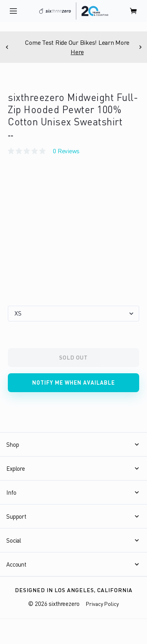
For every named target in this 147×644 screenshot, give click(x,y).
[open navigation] (13, 11)
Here (82, 52)
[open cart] (134, 11)
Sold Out (73, 357)
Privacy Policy (102, 604)
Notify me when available (73, 383)
